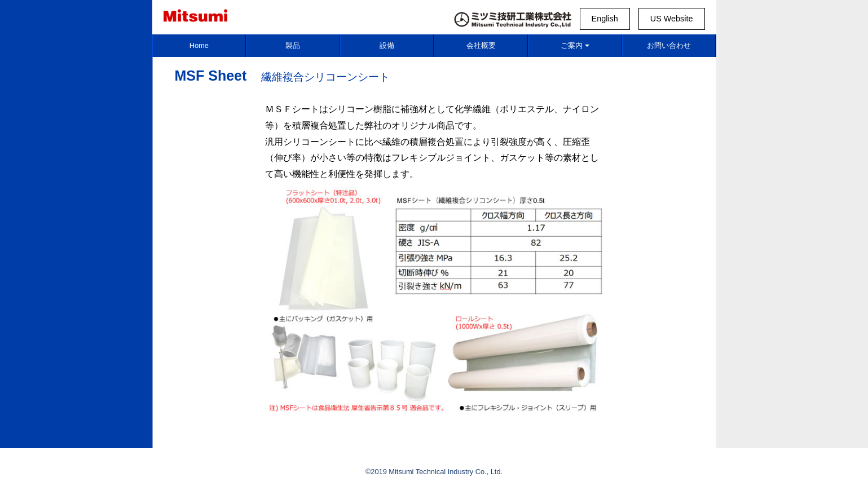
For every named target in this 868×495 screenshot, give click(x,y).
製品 (293, 45)
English (605, 19)
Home (199, 45)
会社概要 (481, 45)
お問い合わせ (669, 45)
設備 (387, 45)
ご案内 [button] (575, 45)
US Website (672, 19)
